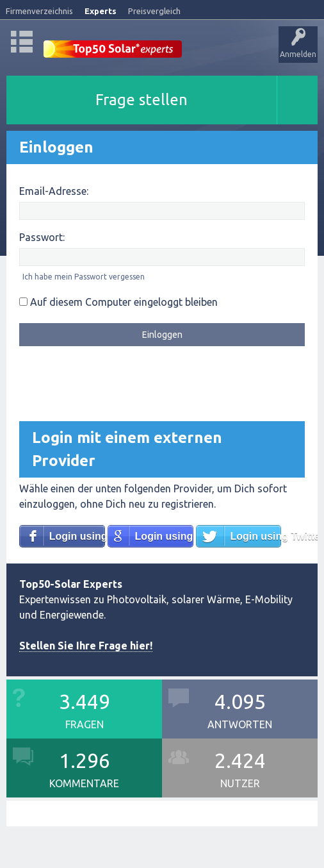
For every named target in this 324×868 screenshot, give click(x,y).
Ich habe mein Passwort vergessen (84, 277)
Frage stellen (142, 100)
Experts (101, 11)
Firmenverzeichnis (39, 11)
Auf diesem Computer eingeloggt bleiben (118, 302)
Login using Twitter (255, 536)
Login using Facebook (77, 536)
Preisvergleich (154, 11)
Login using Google (164, 536)
